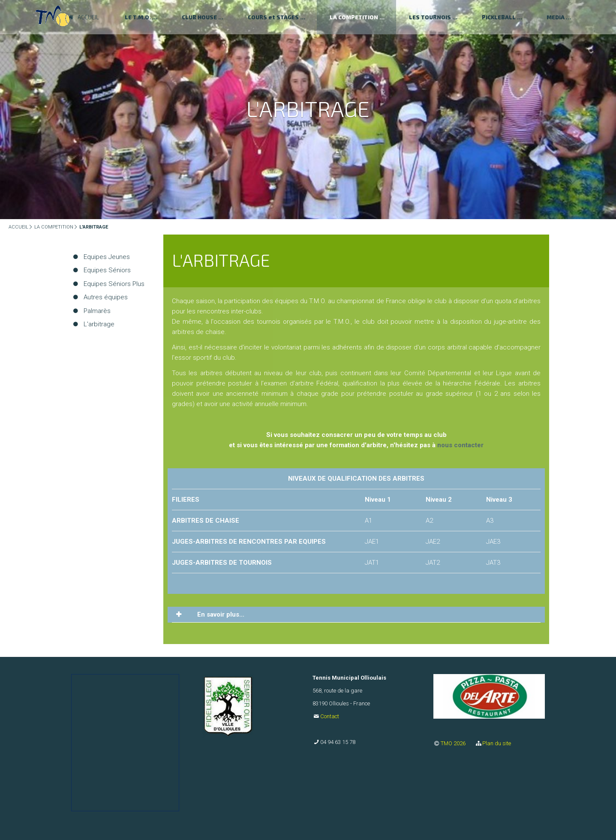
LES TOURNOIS (430, 17)
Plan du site (497, 743)
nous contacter (460, 445)
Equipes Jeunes (107, 257)
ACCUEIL (18, 227)
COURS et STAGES (273, 17)
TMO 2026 (454, 743)
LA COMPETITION (354, 17)
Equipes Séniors (107, 270)
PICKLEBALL (499, 17)
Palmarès (97, 311)
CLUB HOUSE (199, 17)
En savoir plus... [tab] (220, 614)
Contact (330, 716)
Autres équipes (106, 297)
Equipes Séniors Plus (114, 284)
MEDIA (556, 17)
